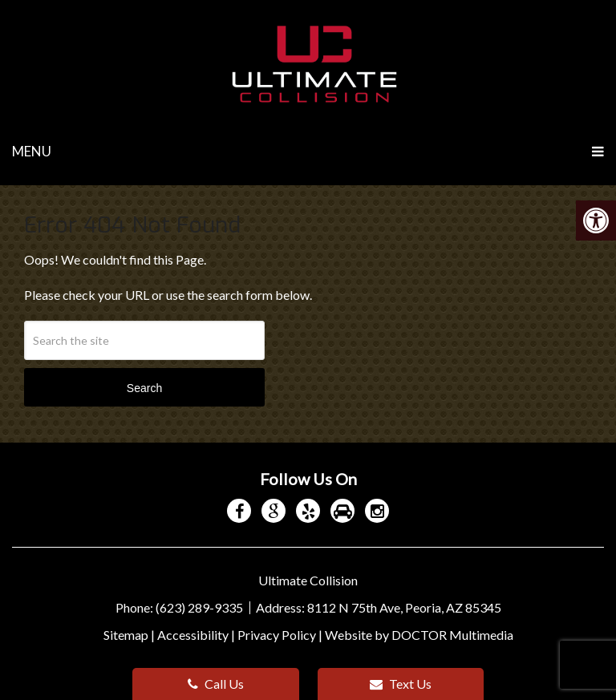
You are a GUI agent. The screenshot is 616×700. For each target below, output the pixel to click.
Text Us (401, 684)
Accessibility (193, 635)
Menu (32, 151)
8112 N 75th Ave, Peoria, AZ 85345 (404, 607)
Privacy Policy (277, 635)
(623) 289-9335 (201, 607)
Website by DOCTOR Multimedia (419, 635)
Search (144, 388)
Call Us (216, 684)
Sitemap (126, 635)
